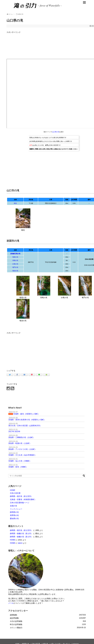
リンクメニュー (16, 509)
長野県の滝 (14, 515)
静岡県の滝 (14, 512)
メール (11, 603)
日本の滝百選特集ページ (20, 503)
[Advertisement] (25, 350)
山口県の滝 (56, 132)
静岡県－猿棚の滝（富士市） (21, 534)
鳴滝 (15, 203)
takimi (20, 543)
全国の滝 (13, 506)
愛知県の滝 (14, 519)
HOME (13, 490)
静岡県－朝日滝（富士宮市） (21, 496)
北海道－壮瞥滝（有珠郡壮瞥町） (23, 499)
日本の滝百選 (15, 493)
